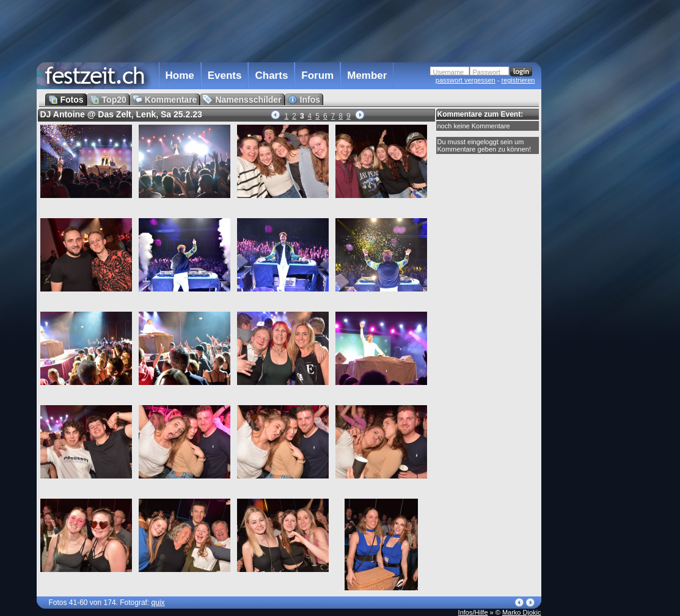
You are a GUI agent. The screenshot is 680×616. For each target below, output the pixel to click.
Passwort (487, 72)
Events (225, 75)
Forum (317, 75)
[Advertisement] (595, 246)
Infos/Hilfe (473, 612)
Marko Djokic (522, 612)
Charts (271, 75)
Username (449, 72)
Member (367, 75)
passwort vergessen (466, 80)
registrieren (518, 80)
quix (158, 603)
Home (180, 75)
